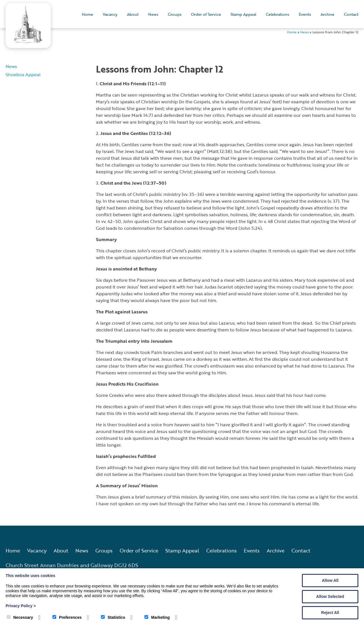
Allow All (330, 580)
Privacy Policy (21, 606)
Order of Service (206, 14)
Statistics (113, 617)
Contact (351, 14)
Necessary (20, 617)
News (153, 14)
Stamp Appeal (243, 14)
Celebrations (278, 14)
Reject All (330, 613)
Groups (175, 14)
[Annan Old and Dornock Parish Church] (28, 42)
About (133, 14)
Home (87, 14)
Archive (327, 14)
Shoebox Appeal (23, 74)
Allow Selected (330, 596)
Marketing (157, 617)
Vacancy (110, 14)
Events (305, 14)
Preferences (67, 617)
